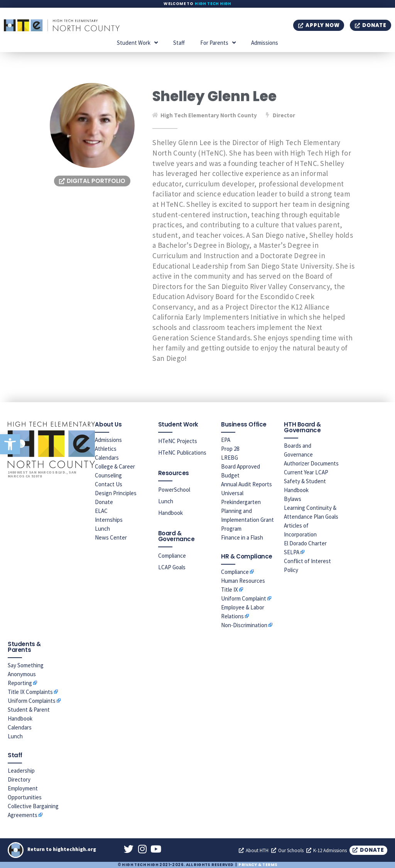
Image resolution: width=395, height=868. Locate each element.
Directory (19, 779)
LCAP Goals (172, 567)
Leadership (21, 771)
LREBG (230, 458)
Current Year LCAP (306, 472)
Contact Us (109, 484)
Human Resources (243, 581)
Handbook (170, 513)
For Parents (218, 43)
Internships (109, 520)
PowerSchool (174, 490)
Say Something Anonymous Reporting (26, 674)
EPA (226, 440)
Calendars (107, 458)
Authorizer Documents (311, 463)
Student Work (137, 43)
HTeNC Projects (178, 441)
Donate (104, 502)
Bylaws (293, 499)
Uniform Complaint (244, 598)
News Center (111, 537)
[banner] (254, 250)
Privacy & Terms (258, 865)
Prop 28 (230, 449)
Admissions (265, 43)
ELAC (101, 511)
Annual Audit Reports (246, 484)
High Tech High (213, 4)
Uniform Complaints (32, 701)
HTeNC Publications (182, 453)
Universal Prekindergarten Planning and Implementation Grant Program (247, 511)
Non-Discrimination (244, 625)
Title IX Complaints (30, 692)
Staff (179, 43)
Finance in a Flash (242, 537)
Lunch (102, 529)
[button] (10, 444)
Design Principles (116, 493)
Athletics (106, 449)
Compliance (172, 556)
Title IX (230, 590)
